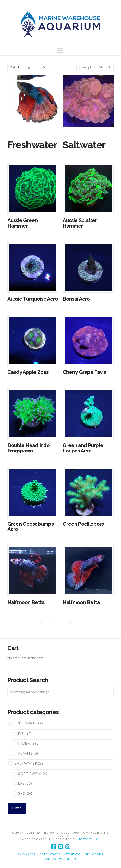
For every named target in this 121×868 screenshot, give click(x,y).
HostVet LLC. (89, 839)
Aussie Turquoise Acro (33, 299)
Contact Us (54, 859)
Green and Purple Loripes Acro (83, 448)
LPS (25, 783)
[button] (60, 50)
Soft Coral (33, 773)
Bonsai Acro (76, 299)
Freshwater (30, 723)
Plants (28, 753)
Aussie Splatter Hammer (80, 223)
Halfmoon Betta (26, 602)
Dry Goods (94, 854)
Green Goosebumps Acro (30, 527)
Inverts (29, 743)
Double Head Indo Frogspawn (29, 448)
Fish (25, 733)
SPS (25, 793)
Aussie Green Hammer (23, 223)
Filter (17, 808)
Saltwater (30, 763)
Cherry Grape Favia (84, 372)
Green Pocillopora (83, 524)
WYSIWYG (73, 854)
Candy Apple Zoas (28, 372)
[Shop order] (27, 67)
